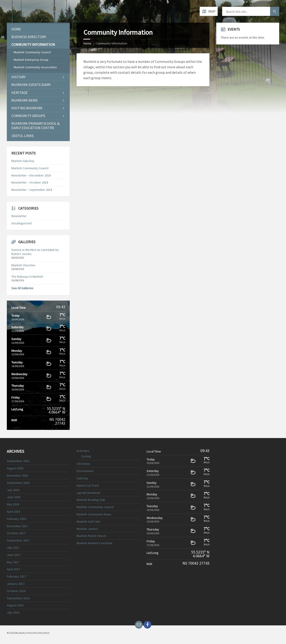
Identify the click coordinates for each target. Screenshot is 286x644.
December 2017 (17, 526)
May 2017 (13, 562)
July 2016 (13, 612)
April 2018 (13, 512)
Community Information (33, 44)
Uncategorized (21, 223)
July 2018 (13, 490)
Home (87, 43)
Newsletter (19, 216)
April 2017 (13, 569)
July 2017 (13, 548)
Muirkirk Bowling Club (91, 500)
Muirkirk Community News (94, 514)
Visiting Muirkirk (27, 108)
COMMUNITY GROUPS (28, 116)
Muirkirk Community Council (32, 52)
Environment (85, 471)
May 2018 (13, 504)
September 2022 (18, 461)
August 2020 (15, 468)
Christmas (83, 464)
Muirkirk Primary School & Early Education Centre (35, 126)
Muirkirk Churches (23, 265)
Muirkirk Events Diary (31, 85)
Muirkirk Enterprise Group (31, 60)
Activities (83, 451)
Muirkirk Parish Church (91, 536)
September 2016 (18, 598)
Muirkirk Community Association (35, 67)
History (18, 77)
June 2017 (14, 555)
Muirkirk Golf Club (88, 522)
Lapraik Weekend (88, 493)
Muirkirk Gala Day (23, 161)
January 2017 (16, 584)
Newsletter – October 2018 (30, 182)
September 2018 (18, 483)
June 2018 (14, 497)
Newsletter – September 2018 (32, 190)
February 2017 (16, 576)
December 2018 (17, 475)
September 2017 (18, 540)
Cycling (86, 456)
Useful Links (22, 136)
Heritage (20, 93)
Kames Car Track (88, 485)
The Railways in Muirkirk (27, 277)
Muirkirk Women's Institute (95, 543)
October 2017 (16, 533)
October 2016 (16, 591)
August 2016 (15, 605)
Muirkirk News (25, 100)
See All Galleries (22, 288)
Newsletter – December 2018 (31, 175)
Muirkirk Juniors (87, 529)
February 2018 (16, 519)
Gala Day (82, 478)
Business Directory (29, 37)
